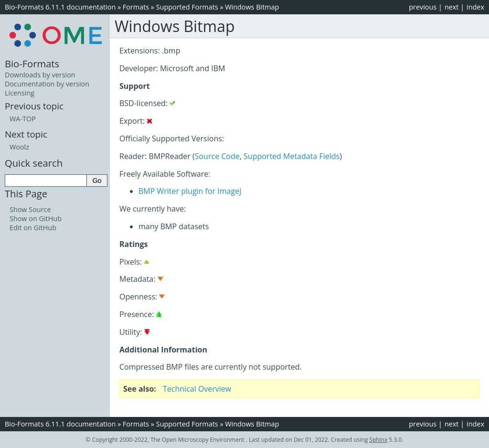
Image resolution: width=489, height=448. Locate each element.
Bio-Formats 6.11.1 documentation (60, 7)
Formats (136, 7)
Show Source (30, 209)
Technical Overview (197, 389)
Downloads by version (40, 75)
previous (423, 7)
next (452, 7)
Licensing (20, 93)
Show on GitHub (36, 219)
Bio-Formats (32, 64)
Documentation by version (47, 84)
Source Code (217, 156)
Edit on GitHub (33, 228)
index (475, 7)
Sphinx (378, 440)
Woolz (19, 147)
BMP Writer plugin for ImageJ (190, 191)
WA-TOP (23, 119)
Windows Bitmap (252, 7)
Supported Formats (187, 7)
